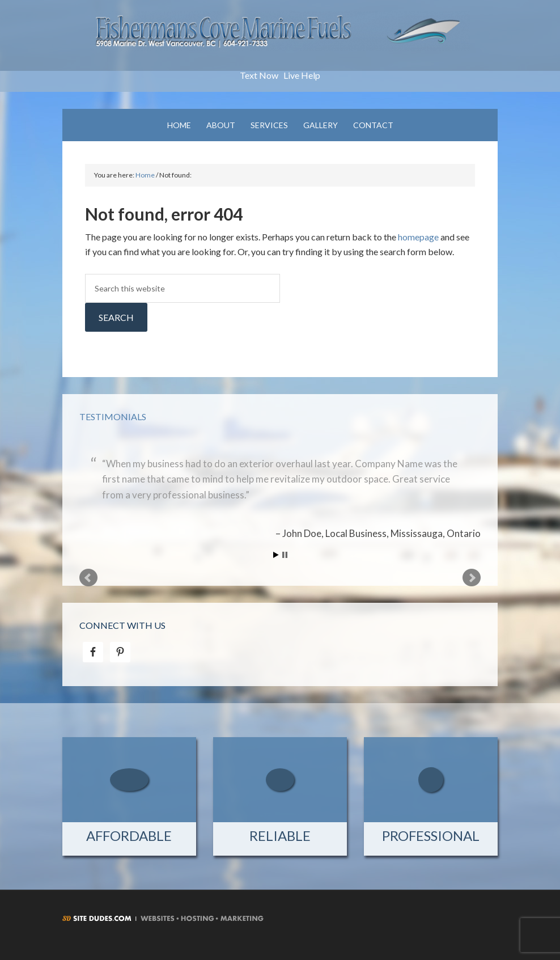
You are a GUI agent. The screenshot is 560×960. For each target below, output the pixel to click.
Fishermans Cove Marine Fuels (280, 40)
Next (472, 578)
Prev (88, 578)
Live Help (302, 75)
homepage (418, 237)
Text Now (259, 75)
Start (276, 555)
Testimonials (113, 416)
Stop (285, 555)
